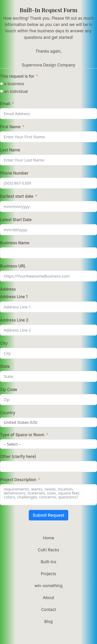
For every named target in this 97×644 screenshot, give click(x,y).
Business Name (15, 243)
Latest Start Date (16, 220)
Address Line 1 (14, 297)
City (4, 343)
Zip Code (9, 390)
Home (49, 538)
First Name (10, 127)
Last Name (10, 150)
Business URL (13, 266)
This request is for (17, 76)
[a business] (2, 84)
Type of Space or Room (22, 435)
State (5, 366)
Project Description (18, 480)
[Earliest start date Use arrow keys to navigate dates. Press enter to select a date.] (48, 207)
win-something (48, 586)
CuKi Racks (48, 550)
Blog (49, 622)
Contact (48, 610)
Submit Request (48, 515)
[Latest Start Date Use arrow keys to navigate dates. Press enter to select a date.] (48, 230)
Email (5, 104)
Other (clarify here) (18, 457)
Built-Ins (48, 562)
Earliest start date (17, 196)
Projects (48, 574)
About (49, 598)
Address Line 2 (14, 320)
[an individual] (2, 91)
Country (8, 413)
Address (8, 289)
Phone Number (14, 173)
